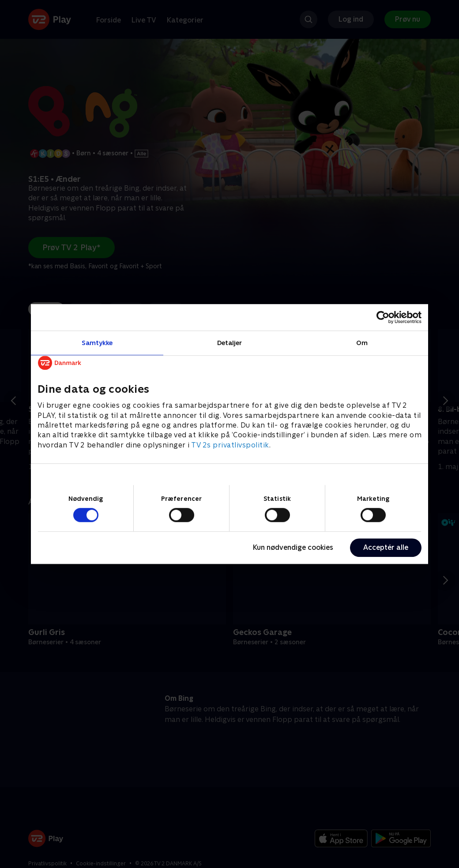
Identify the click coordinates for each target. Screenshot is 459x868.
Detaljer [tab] (230, 343)
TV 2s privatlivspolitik (230, 445)
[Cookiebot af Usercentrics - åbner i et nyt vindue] (383, 317)
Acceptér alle (386, 547)
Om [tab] (362, 343)
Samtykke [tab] (97, 343)
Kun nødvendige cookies (293, 547)
